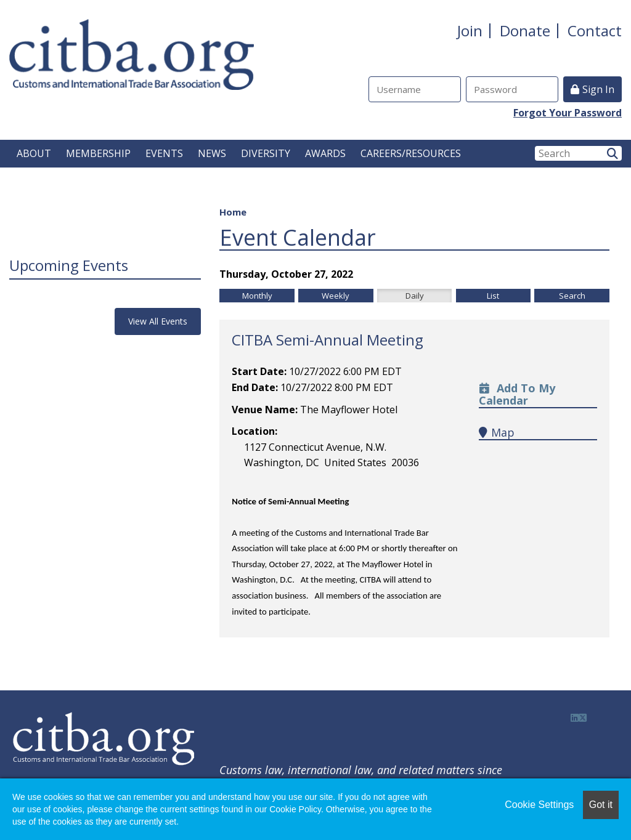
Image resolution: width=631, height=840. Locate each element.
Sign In (598, 89)
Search (572, 296)
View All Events (158, 321)
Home (233, 212)
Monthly (257, 296)
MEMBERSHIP (98, 153)
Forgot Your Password (568, 113)
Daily (415, 296)
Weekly (336, 296)
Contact (595, 30)
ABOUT (34, 153)
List (493, 296)
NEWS (212, 153)
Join (470, 30)
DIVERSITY (266, 153)
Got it (601, 805)
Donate (525, 30)
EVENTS (164, 153)
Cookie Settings (539, 805)
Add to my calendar (517, 394)
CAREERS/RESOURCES (411, 153)
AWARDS (325, 153)
